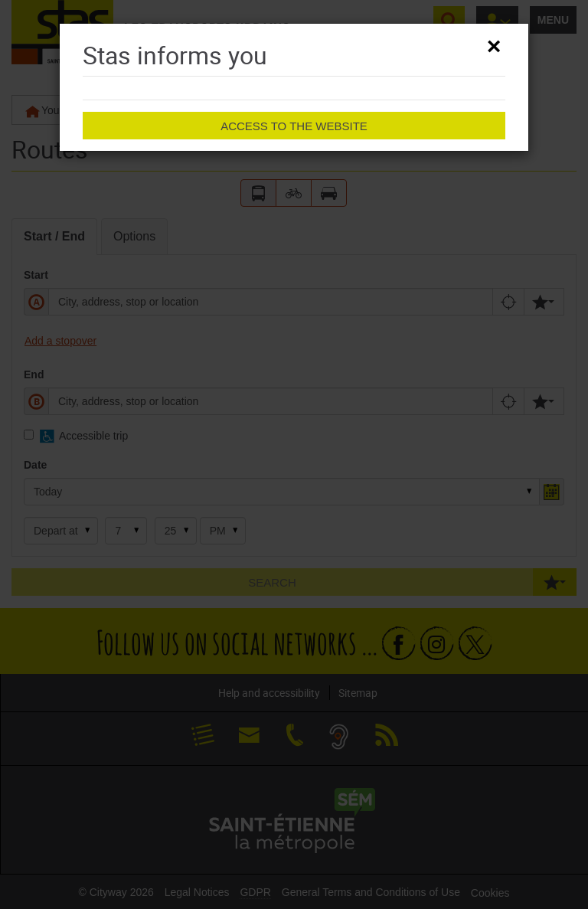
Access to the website (294, 126)
